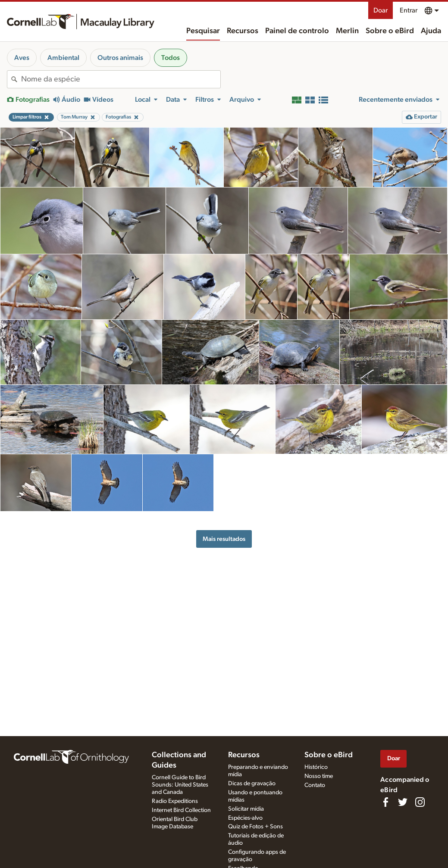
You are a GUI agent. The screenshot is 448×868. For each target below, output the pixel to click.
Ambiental (63, 58)
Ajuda (431, 31)
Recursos (243, 31)
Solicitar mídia (246, 809)
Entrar (409, 10)
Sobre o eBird (390, 31)
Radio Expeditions (175, 801)
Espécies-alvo (245, 818)
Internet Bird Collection (181, 810)
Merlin (347, 31)
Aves (22, 58)
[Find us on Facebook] (385, 802)
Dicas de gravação (252, 784)
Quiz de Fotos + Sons (255, 827)
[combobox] (121, 79)
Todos (171, 58)
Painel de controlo (297, 31)
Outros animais (120, 58)
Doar (381, 10)
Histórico (316, 767)
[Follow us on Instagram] (420, 802)
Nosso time (319, 776)
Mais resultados (224, 539)
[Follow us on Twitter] (403, 802)
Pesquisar (203, 31)
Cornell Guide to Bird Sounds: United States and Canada (180, 785)
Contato (315, 785)
